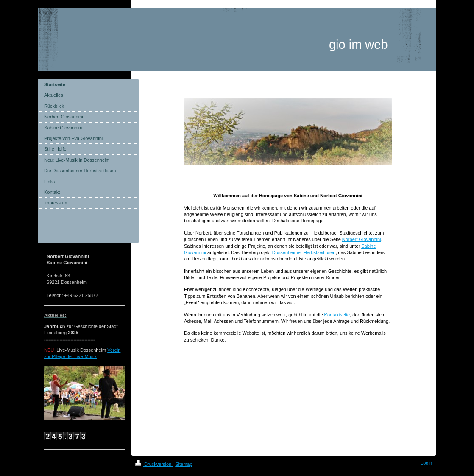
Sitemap (184, 464)
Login (426, 463)
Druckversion (154, 464)
